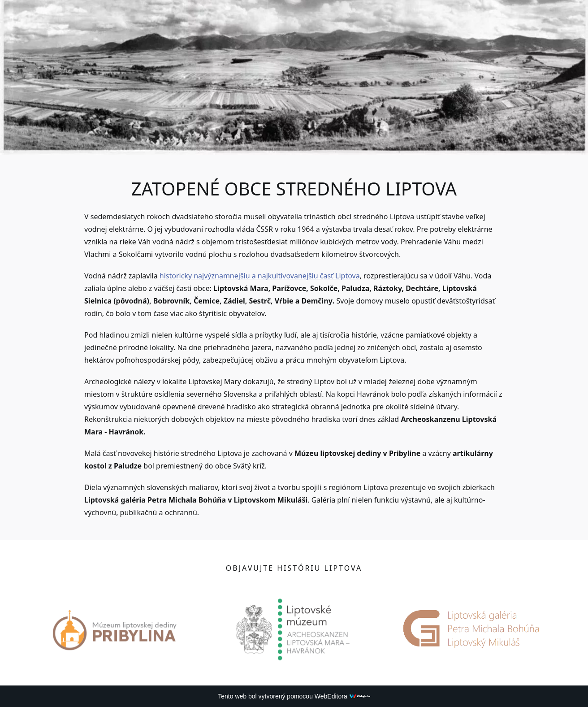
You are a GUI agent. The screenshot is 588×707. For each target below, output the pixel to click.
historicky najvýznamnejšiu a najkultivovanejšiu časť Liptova (260, 276)
